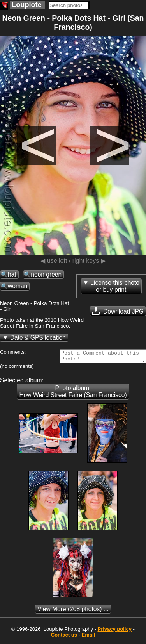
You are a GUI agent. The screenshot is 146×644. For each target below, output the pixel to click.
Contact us (64, 637)
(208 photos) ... (73, 611)
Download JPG (118, 311)
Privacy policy (114, 631)
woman (18, 286)
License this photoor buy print (115, 286)
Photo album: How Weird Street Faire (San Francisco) (73, 394)
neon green (46, 274)
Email (89, 637)
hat (12, 274)
